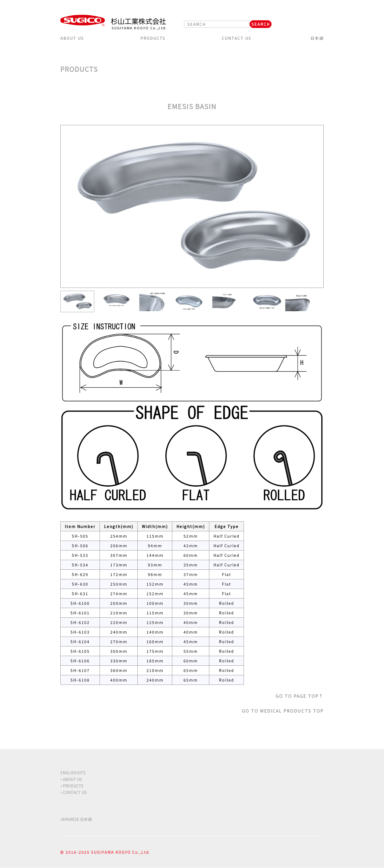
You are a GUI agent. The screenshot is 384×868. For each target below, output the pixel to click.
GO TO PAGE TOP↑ (300, 696)
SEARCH (261, 24)
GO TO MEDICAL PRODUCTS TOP (283, 711)
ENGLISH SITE (73, 773)
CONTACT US (237, 38)
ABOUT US (72, 38)
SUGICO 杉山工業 (113, 21)
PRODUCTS (153, 38)
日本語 (317, 38)
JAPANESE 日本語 (76, 819)
